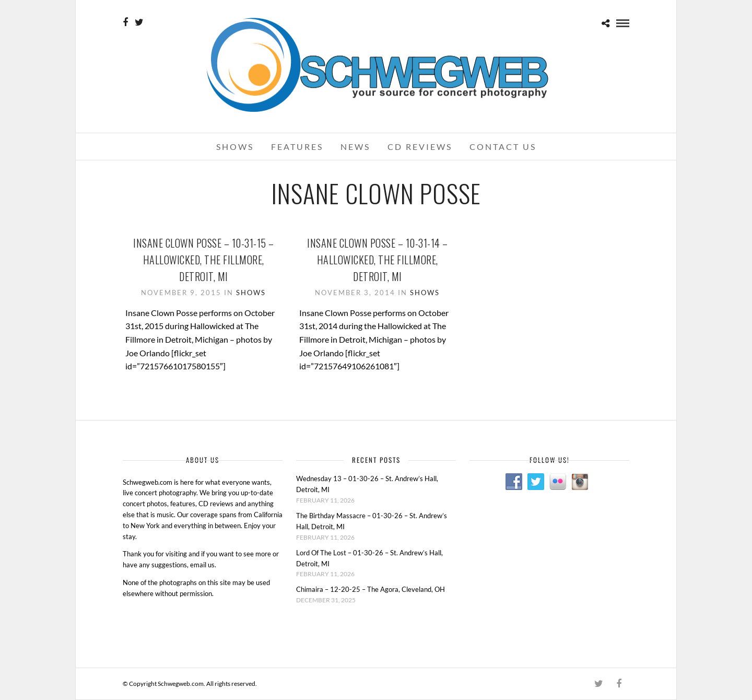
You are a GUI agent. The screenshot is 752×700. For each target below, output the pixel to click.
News (355, 147)
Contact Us (503, 147)
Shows (235, 147)
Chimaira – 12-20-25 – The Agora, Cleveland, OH (371, 589)
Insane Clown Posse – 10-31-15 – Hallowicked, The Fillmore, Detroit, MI (204, 260)
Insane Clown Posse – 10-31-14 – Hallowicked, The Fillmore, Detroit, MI (378, 260)
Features (297, 147)
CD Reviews (420, 147)
